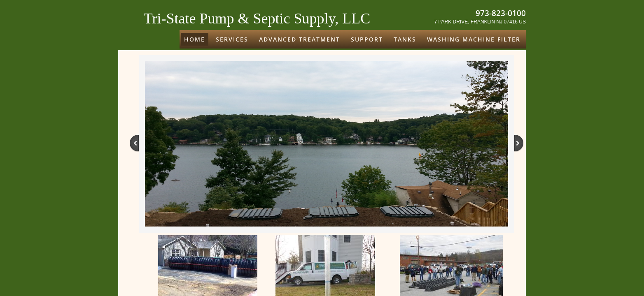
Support (367, 39)
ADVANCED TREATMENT (300, 39)
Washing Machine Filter (474, 39)
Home (195, 39)
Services (232, 39)
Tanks (405, 39)
